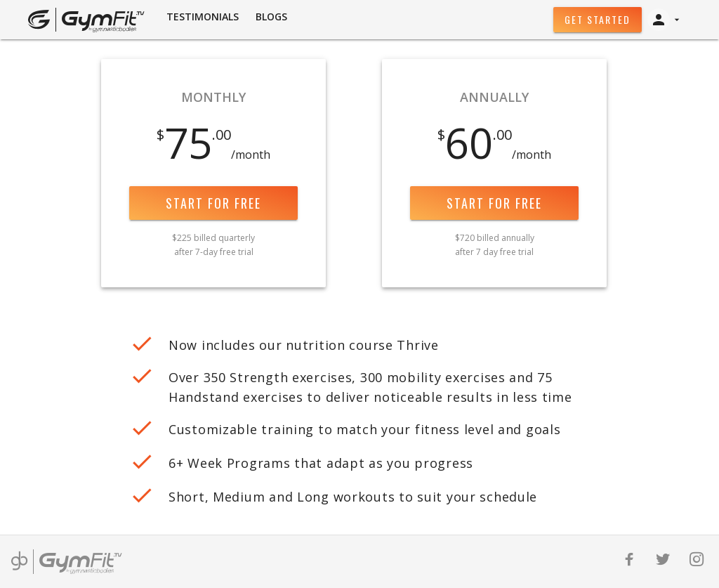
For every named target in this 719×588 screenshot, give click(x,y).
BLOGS (271, 17)
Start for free (213, 203)
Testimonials (203, 17)
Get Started (598, 19)
